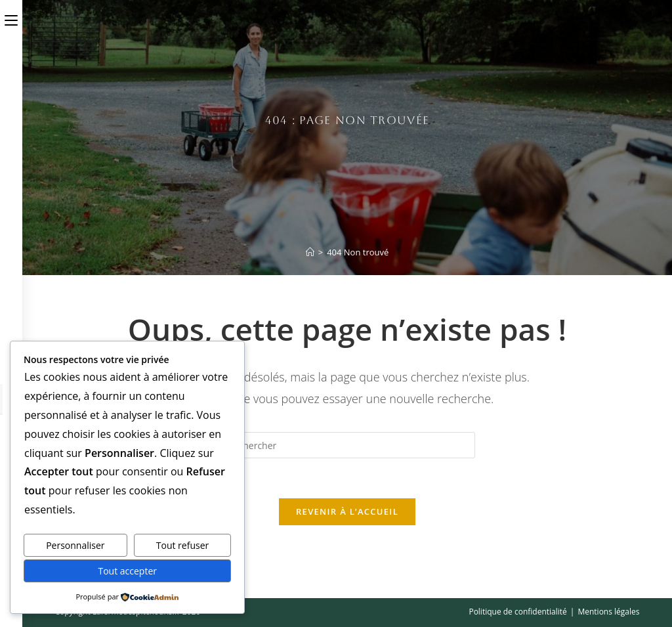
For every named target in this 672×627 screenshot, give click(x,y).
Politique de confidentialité (517, 612)
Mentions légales (608, 612)
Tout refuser (182, 545)
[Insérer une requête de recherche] (347, 445)
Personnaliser (75, 545)
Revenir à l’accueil (347, 511)
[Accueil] (310, 252)
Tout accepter (127, 571)
